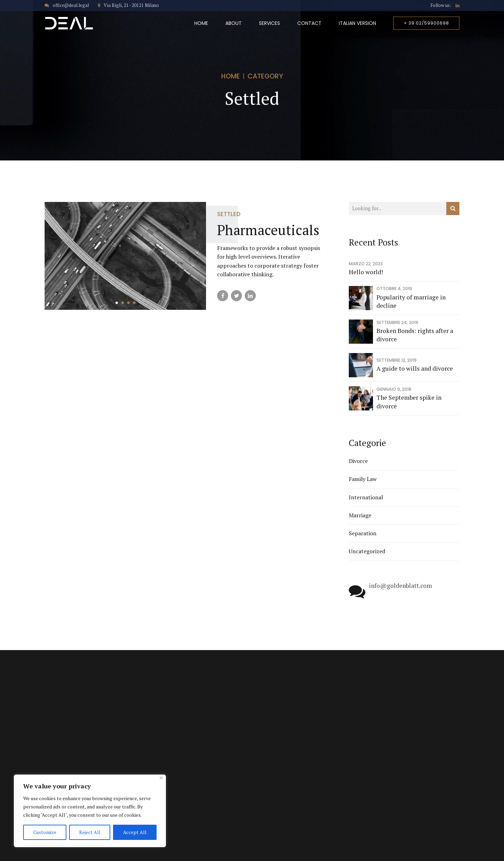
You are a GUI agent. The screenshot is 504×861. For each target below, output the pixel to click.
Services (269, 23)
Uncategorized (367, 551)
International (366, 497)
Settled (229, 214)
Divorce (358, 461)
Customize (45, 832)
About (234, 23)
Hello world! (366, 272)
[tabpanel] (125, 256)
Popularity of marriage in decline (411, 302)
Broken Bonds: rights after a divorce (415, 335)
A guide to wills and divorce (415, 368)
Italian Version (357, 23)
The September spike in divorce (409, 402)
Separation (363, 533)
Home (201, 23)
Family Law (363, 479)
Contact (309, 23)
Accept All (135, 832)
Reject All (90, 832)
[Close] (161, 778)
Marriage (360, 515)
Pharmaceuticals (268, 230)
